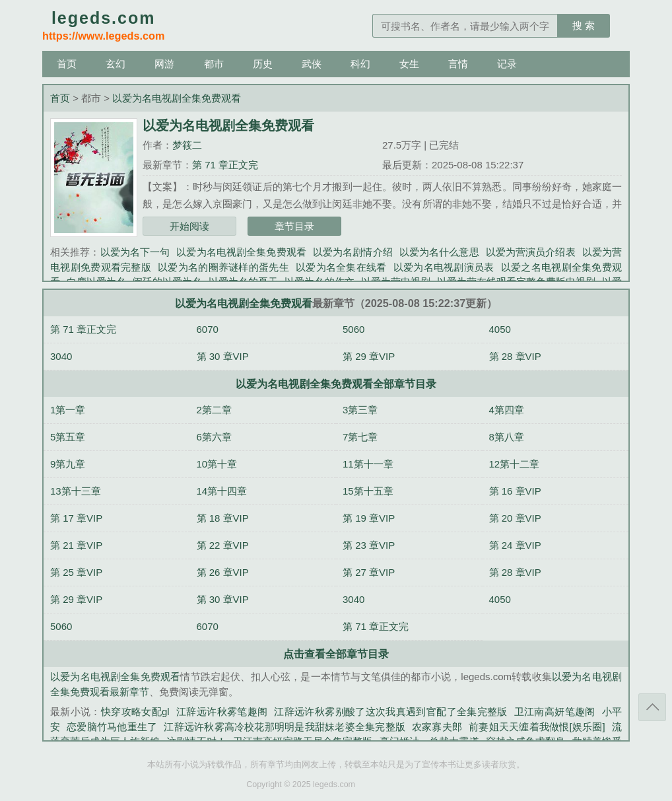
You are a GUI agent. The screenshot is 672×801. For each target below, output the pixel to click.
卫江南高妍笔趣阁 (555, 712)
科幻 (360, 64)
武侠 (312, 64)
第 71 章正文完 (225, 165)
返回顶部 (652, 707)
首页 (67, 64)
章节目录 (294, 226)
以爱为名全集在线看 (341, 267)
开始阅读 (189, 226)
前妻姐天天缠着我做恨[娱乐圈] (537, 727)
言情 (458, 64)
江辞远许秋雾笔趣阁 (222, 712)
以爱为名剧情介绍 (353, 252)
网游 (164, 64)
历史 (263, 64)
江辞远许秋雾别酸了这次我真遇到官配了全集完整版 (390, 712)
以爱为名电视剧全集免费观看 (177, 98)
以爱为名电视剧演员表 (444, 267)
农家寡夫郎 (437, 727)
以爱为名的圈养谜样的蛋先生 (223, 267)
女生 (409, 64)
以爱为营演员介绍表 (531, 252)
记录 (507, 64)
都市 (214, 64)
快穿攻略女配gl (135, 712)
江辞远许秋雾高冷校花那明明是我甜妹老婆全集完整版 (285, 727)
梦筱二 (187, 145)
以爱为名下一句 (135, 252)
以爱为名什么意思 (439, 252)
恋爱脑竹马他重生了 (112, 727)
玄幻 (116, 64)
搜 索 (584, 25)
